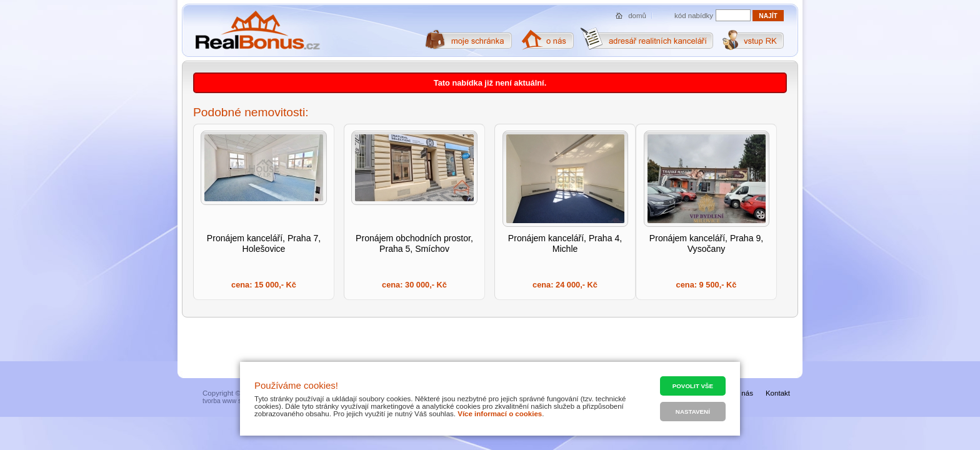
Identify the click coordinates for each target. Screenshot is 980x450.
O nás (743, 393)
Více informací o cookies (500, 414)
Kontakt (778, 393)
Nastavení (693, 412)
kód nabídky (694, 16)
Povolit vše (693, 386)
